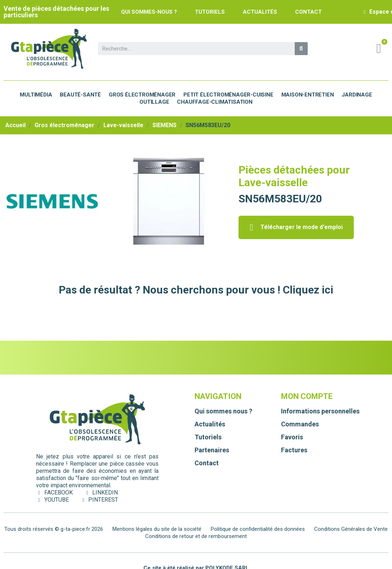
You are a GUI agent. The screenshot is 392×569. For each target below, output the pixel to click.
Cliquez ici (308, 290)
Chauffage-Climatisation (215, 102)
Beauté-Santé (80, 95)
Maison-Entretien (308, 95)
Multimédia (36, 95)
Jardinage (357, 95)
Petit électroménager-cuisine (228, 95)
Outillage (154, 102)
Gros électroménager (142, 95)
